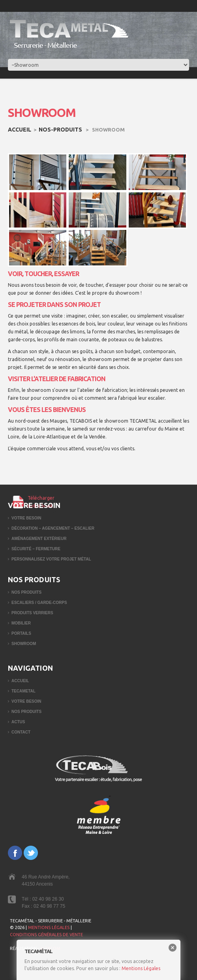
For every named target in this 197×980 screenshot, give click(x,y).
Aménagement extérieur (39, 539)
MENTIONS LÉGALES (49, 927)
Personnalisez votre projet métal (51, 559)
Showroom (24, 644)
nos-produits (60, 130)
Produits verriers (32, 613)
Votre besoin (26, 518)
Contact (21, 732)
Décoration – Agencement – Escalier (53, 528)
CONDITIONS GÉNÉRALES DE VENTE (46, 935)
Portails (21, 633)
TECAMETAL (23, 691)
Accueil (20, 130)
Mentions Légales (141, 968)
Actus (18, 722)
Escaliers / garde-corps (39, 603)
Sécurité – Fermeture (36, 549)
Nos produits (26, 592)
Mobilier (21, 623)
